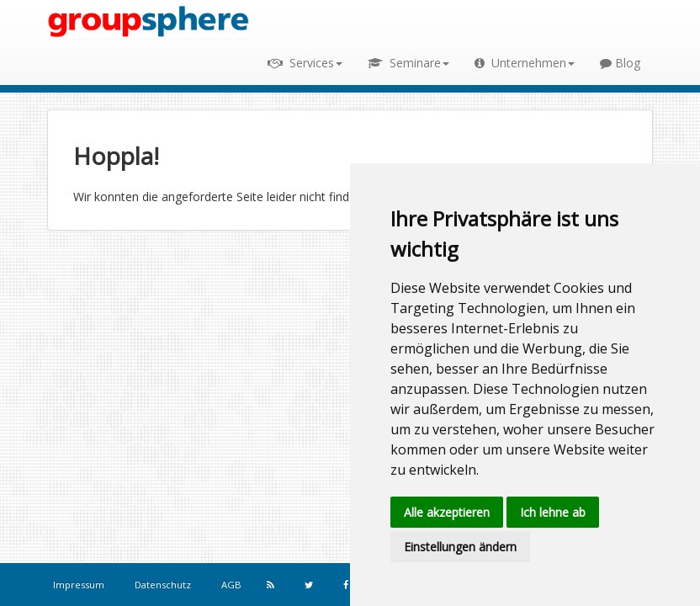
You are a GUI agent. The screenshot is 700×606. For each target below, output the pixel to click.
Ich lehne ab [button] (553, 512)
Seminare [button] (408, 63)
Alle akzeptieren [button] (447, 512)
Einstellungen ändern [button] (460, 547)
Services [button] (305, 63)
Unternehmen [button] (525, 63)
